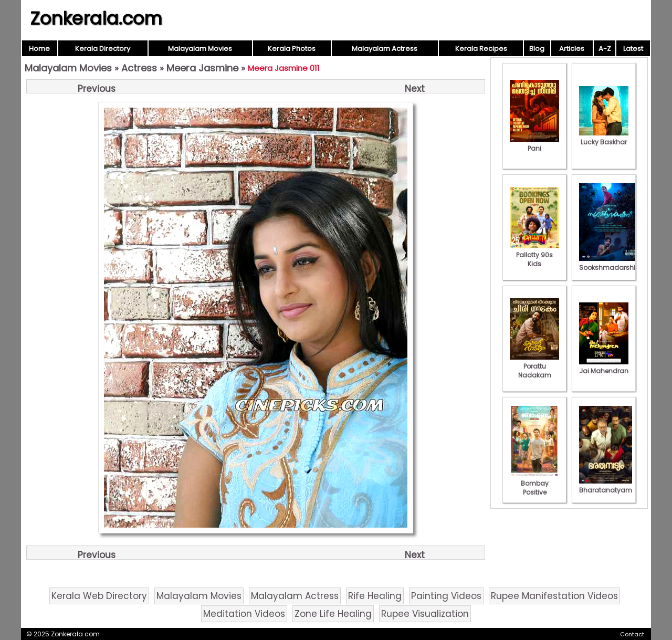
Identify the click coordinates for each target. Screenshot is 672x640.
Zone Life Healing (333, 614)
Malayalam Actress (385, 49)
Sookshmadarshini (610, 263)
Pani (534, 144)
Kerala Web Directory (99, 596)
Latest (633, 49)
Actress (139, 68)
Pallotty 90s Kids (534, 255)
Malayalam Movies (200, 49)
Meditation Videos (244, 614)
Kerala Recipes (481, 49)
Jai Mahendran (604, 366)
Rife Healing (375, 596)
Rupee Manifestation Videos (554, 596)
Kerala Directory (103, 49)
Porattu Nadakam (534, 366)
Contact (632, 634)
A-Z (605, 49)
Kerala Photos (292, 49)
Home (39, 49)
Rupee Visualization (425, 614)
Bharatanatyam (606, 486)
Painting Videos (446, 596)
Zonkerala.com (96, 18)
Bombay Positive (534, 483)
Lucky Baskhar (604, 138)
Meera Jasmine (202, 68)
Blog (537, 49)
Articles (572, 49)
